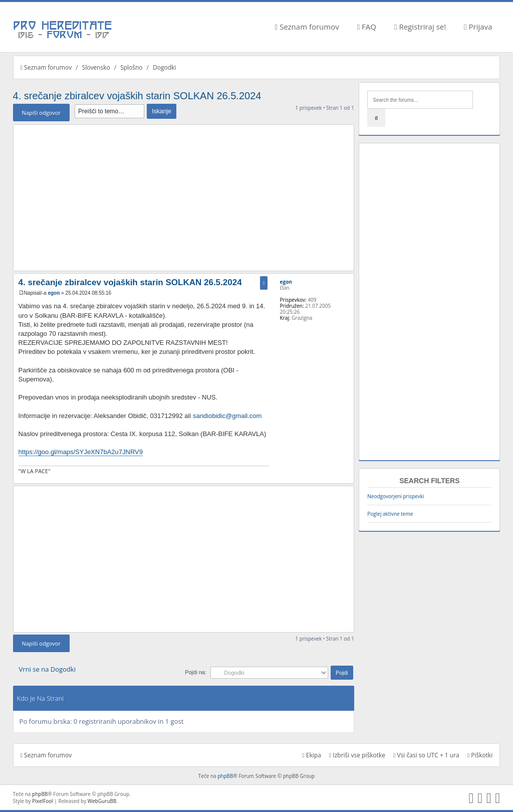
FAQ (367, 27)
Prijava (478, 27)
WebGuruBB (102, 801)
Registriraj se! (420, 27)
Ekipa (312, 755)
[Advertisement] (184, 197)
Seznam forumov (307, 27)
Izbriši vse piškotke (357, 755)
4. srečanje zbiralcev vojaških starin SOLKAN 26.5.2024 (137, 96)
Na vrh (346, 478)
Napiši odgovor (41, 113)
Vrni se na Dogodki (47, 669)
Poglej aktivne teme (390, 514)
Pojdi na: (196, 672)
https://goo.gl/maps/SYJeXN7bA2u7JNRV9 (81, 452)
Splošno (131, 67)
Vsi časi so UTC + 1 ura (426, 755)
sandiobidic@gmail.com (227, 416)
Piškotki (480, 755)
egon (54, 293)
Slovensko (96, 67)
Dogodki (164, 67)
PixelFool (43, 801)
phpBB (225, 776)
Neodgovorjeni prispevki (396, 496)
